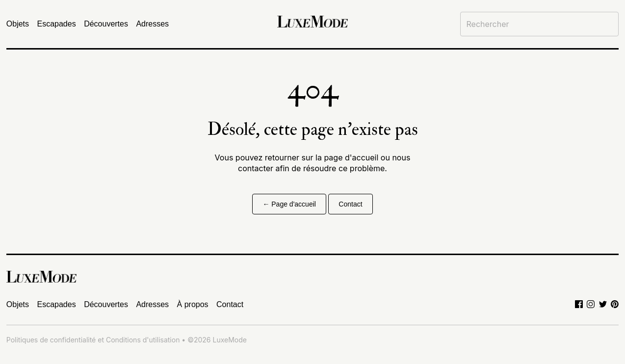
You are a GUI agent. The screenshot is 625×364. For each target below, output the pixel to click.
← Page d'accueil (289, 204)
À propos (193, 304)
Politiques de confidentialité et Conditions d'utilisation (93, 340)
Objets (18, 24)
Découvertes (106, 24)
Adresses (152, 24)
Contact (350, 204)
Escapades (57, 24)
